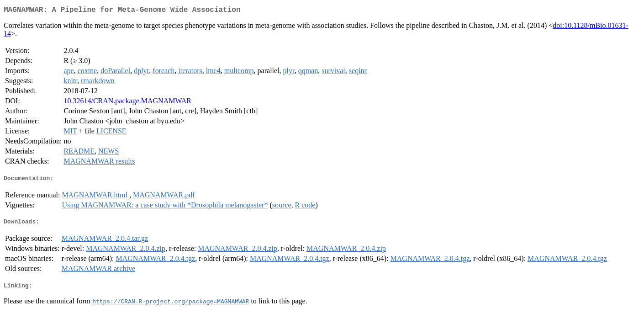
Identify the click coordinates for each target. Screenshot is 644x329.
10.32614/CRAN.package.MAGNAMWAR (127, 103)
